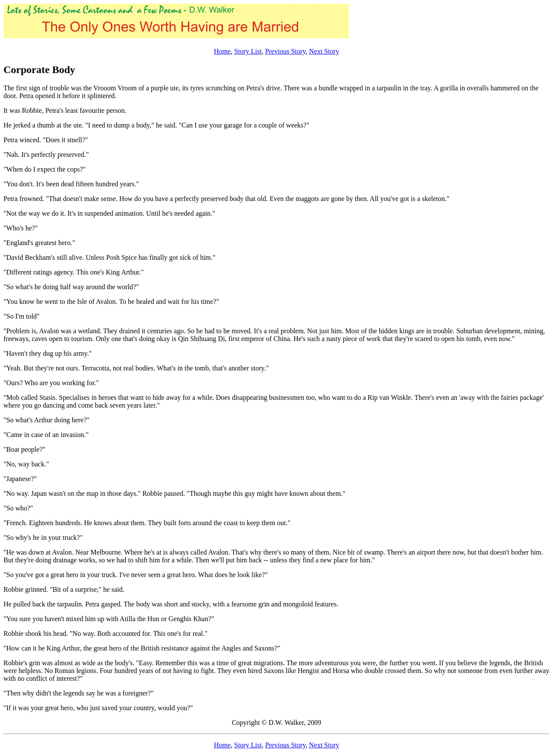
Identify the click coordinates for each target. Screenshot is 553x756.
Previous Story (286, 51)
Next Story (324, 51)
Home (222, 51)
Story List (248, 51)
